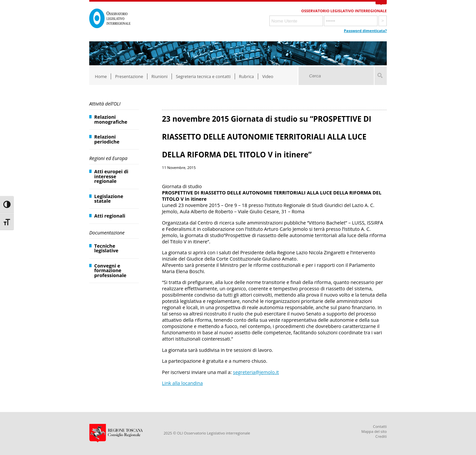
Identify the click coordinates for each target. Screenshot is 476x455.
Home (101, 76)
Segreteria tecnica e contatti (203, 76)
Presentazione (129, 76)
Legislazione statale (109, 199)
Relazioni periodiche (107, 139)
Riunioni (159, 76)
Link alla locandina (182, 383)
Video (268, 76)
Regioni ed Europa (108, 158)
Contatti (380, 426)
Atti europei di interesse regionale (111, 176)
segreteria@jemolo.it (256, 372)
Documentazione (107, 233)
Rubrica (246, 76)
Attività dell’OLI (105, 104)
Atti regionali (110, 216)
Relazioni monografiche (111, 119)
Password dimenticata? (365, 31)
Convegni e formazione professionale (110, 270)
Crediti (381, 436)
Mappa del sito (374, 431)
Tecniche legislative (106, 248)
